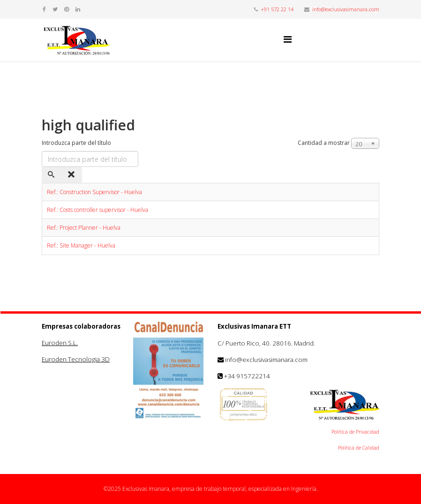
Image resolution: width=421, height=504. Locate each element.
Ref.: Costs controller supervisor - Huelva (98, 210)
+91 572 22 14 (277, 9)
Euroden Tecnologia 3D (76, 359)
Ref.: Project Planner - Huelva (84, 228)
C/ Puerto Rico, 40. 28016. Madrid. (266, 343)
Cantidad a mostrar (324, 143)
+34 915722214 (247, 376)
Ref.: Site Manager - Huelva (81, 245)
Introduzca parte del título (77, 143)
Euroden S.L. (60, 343)
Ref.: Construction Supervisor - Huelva (94, 192)
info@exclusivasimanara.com (346, 9)
